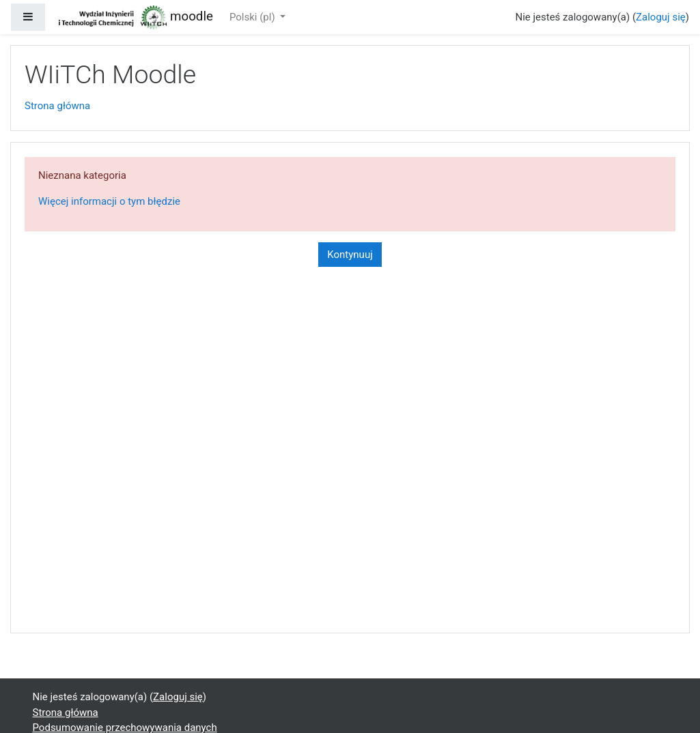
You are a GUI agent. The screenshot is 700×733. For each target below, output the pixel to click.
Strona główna (57, 106)
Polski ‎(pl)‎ (253, 17)
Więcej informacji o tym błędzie (109, 201)
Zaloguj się (661, 17)
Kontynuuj (350, 255)
